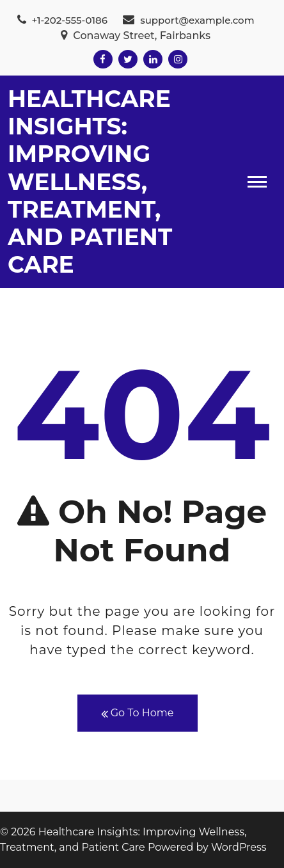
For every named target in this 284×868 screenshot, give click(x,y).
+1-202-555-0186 (62, 20)
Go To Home (138, 713)
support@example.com (188, 20)
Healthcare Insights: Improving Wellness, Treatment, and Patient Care (90, 181)
